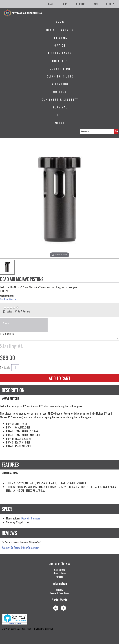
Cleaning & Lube (60, 76)
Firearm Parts (60, 53)
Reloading (60, 84)
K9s (60, 115)
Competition (60, 69)
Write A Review (22, 311)
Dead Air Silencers (9, 299)
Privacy (59, 590)
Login (64, 4)
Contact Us (59, 570)
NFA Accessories (60, 30)
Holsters (60, 61)
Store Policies (59, 573)
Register (80, 4)
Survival (60, 107)
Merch (60, 123)
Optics (60, 45)
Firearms (60, 38)
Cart (51, 4)
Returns (60, 577)
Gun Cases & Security (60, 100)
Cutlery (60, 92)
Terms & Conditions (59, 593)
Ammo (60, 22)
